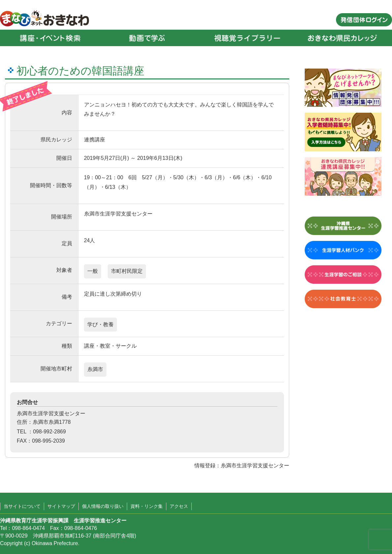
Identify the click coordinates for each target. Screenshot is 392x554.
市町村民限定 (127, 271)
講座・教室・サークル (110, 346)
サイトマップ (61, 506)
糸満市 (95, 369)
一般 (93, 271)
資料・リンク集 (147, 506)
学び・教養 (100, 324)
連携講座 (95, 140)
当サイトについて (22, 506)
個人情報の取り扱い (103, 506)
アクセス (179, 506)
